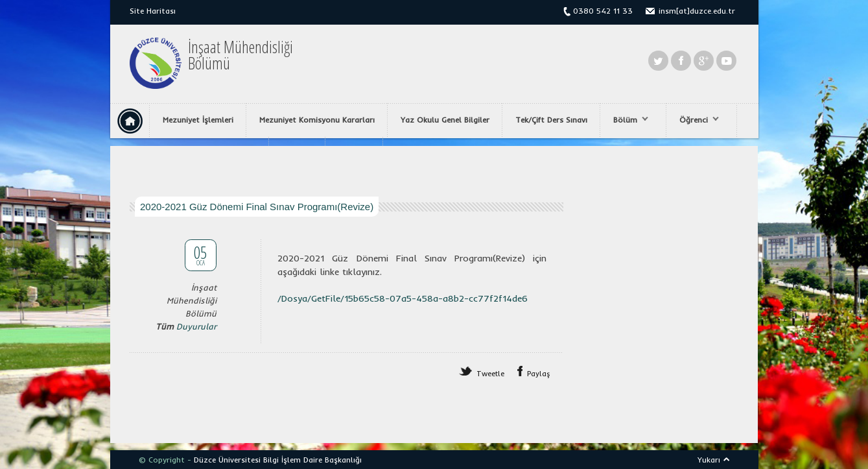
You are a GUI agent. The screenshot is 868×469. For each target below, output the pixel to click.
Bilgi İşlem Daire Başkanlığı (312, 460)
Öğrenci (696, 120)
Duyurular (196, 326)
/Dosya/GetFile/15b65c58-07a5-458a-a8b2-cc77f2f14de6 (403, 298)
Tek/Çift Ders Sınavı (551, 120)
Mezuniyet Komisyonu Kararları (317, 120)
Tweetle (490, 374)
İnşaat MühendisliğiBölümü (240, 55)
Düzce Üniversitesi (227, 460)
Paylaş (539, 374)
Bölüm (628, 120)
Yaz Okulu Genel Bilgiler (445, 120)
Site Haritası (153, 11)
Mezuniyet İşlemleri (198, 120)
